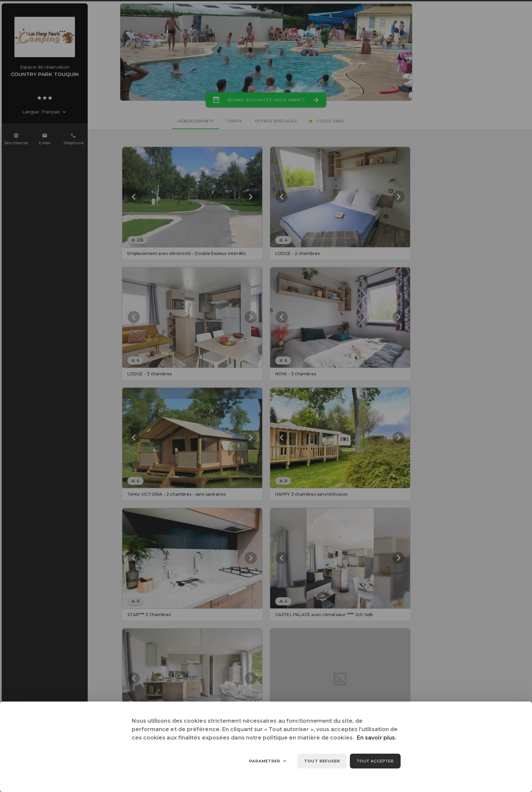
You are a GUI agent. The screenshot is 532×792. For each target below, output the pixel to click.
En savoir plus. (377, 738)
